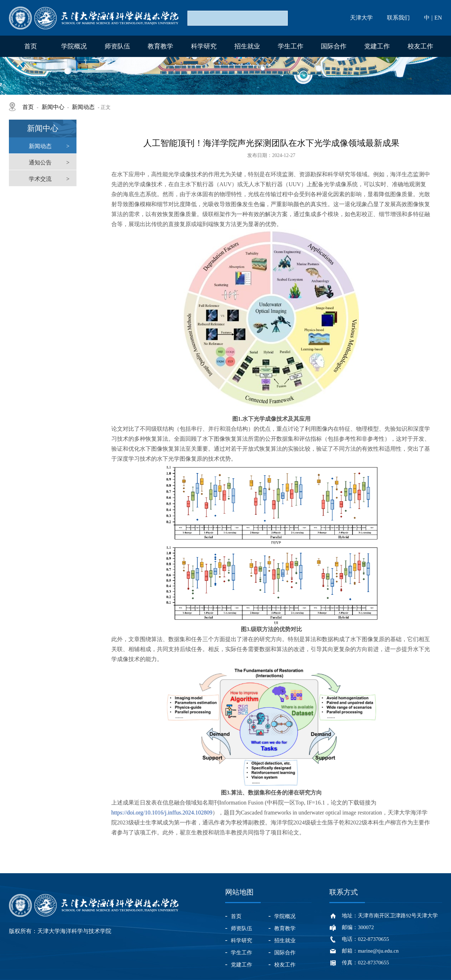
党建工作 (377, 46)
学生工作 (291, 46)
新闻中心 (53, 107)
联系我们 (398, 18)
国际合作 (334, 46)
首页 (31, 46)
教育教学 (160, 46)
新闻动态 (83, 107)
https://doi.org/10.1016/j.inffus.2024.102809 (162, 813)
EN (438, 18)
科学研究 (204, 46)
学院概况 (74, 46)
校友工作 (420, 46)
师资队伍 (117, 46)
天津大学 (361, 18)
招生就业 (247, 46)
